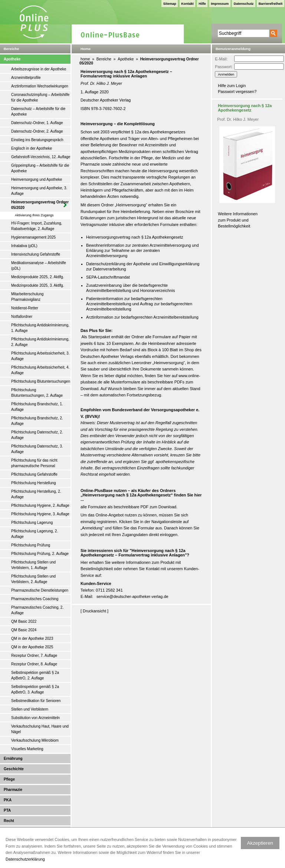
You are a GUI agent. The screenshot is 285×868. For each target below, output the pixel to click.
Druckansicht (94, 611)
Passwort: (224, 67)
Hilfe (202, 4)
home (85, 59)
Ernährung (13, 759)
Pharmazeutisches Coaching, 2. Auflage (37, 610)
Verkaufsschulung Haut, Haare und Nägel (40, 729)
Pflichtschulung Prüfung (31, 545)
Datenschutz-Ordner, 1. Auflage (37, 123)
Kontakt (187, 4)
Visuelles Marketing (27, 749)
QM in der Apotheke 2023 (32, 638)
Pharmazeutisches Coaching (35, 599)
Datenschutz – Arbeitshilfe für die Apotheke (38, 112)
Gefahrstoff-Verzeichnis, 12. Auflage (41, 157)
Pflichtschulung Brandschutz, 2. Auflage (37, 421)
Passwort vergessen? (237, 92)
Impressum (220, 4)
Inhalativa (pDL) (24, 246)
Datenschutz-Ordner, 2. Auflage (37, 131)
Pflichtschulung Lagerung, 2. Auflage (35, 534)
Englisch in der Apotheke (32, 148)
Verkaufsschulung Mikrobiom (35, 740)
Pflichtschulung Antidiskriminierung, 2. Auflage (40, 342)
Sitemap (170, 4)
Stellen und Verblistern (30, 709)
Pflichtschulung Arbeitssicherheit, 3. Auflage (40, 356)
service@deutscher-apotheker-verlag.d (131, 596)
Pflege (9, 779)
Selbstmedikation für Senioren (36, 701)
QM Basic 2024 (24, 630)
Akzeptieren (260, 843)
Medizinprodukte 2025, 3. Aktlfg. (37, 285)
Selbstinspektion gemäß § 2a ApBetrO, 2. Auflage (35, 675)
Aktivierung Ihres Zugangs (34, 215)
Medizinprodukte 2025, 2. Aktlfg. (37, 277)
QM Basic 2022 (24, 621)
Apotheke (12, 59)
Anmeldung (92, 528)
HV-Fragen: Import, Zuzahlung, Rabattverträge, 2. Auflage (37, 226)
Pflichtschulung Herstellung (34, 483)
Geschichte (14, 769)
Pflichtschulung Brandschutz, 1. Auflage (37, 407)
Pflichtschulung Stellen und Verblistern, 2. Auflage (33, 579)
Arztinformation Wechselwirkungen (40, 86)
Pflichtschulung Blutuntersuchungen (41, 381)
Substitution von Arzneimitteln (35, 718)
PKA (8, 800)
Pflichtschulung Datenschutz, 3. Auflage (37, 449)
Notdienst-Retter (25, 308)
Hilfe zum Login (232, 86)
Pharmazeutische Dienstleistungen (40, 590)
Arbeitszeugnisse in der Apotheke (39, 69)
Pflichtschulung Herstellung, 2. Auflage (36, 494)
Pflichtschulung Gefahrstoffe (34, 474)
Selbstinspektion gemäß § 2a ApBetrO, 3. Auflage (35, 689)
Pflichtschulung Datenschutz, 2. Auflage (37, 435)
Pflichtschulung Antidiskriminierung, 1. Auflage (40, 328)
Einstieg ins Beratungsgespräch (37, 140)
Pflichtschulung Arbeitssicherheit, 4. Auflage (40, 370)
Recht (9, 821)
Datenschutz (244, 4)
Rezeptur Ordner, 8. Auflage (34, 664)
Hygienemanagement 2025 (33, 237)
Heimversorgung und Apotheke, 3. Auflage (39, 191)
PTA (7, 810)
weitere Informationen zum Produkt (143, 562)
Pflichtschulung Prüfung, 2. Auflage (40, 554)
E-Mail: (221, 59)
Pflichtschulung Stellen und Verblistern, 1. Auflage (33, 565)
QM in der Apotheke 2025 (32, 647)
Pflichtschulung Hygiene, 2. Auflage (40, 505)
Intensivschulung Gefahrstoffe (36, 254)
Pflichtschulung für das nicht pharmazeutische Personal (34, 463)
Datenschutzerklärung (25, 859)
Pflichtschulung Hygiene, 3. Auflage (40, 514)
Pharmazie (13, 790)
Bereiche (104, 59)
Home (86, 49)
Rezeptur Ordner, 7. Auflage (34, 656)
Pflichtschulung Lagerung (32, 523)
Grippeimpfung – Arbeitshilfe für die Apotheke (40, 168)
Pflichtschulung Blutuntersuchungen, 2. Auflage (37, 393)
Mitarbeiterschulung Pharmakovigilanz (27, 297)
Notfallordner (22, 317)
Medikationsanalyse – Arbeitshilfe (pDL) (39, 266)
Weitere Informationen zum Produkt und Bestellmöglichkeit (238, 220)
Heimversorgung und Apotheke (37, 179)
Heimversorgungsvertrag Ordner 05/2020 (40, 205)
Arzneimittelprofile (26, 78)
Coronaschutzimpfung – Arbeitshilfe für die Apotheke (40, 97)
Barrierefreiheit (271, 4)
